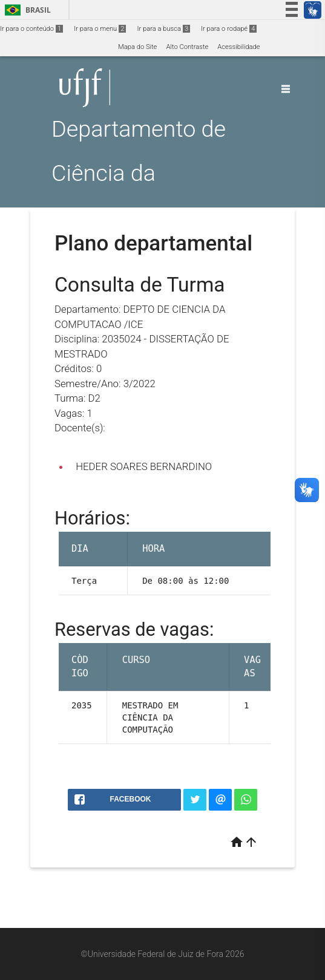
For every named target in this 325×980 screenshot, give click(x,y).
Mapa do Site (137, 47)
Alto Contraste (187, 47)
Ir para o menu (100, 29)
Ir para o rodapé (229, 29)
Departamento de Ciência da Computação (139, 173)
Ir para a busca (163, 29)
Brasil (26, 10)
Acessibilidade (238, 47)
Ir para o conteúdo (31, 29)
